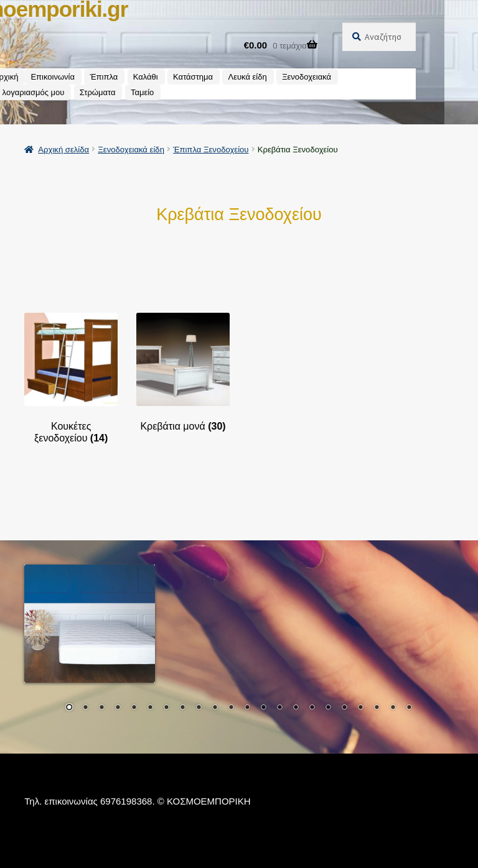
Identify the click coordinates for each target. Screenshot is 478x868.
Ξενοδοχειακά (307, 77)
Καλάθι (146, 77)
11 (231, 708)
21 (393, 708)
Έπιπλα (104, 77)
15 (296, 708)
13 (263, 708)
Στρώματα (98, 92)
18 (344, 708)
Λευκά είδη (247, 77)
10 (215, 708)
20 (377, 708)
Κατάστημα (193, 77)
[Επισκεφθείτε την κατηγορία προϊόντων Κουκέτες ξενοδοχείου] (71, 378)
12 (247, 708)
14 (279, 708)
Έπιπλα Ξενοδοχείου (211, 150)
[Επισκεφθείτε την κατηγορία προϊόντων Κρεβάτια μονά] (183, 372)
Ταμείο (142, 92)
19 (360, 708)
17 (328, 708)
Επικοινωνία (53, 77)
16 (312, 708)
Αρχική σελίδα (63, 150)
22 (409, 708)
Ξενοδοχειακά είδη (131, 150)
